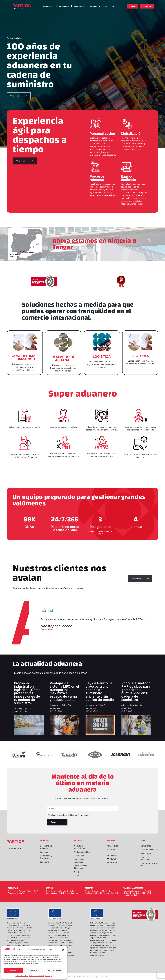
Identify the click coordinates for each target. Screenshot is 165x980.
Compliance (146, 846)
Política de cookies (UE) (149, 864)
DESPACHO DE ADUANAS (63, 358)
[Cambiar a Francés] (113, 7)
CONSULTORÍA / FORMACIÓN (25, 358)
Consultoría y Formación (46, 857)
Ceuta (76, 876)
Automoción (79, 856)
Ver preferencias (55, 970)
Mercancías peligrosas (79, 861)
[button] (63, 950)
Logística (44, 852)
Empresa (95, 6)
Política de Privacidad (36, 976)
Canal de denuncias (149, 850)
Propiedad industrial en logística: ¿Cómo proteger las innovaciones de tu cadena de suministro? (27, 693)
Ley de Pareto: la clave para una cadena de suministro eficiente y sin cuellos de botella (100, 691)
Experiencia (64, 6)
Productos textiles (82, 852)
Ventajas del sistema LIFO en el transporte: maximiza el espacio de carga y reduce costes (64, 691)
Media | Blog (113, 846)
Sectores (79, 6)
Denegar (34, 970)
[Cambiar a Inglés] (106, 7)
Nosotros (111, 850)
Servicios (48, 6)
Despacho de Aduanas (46, 847)
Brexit (76, 872)
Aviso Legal (49, 976)
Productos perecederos (79, 847)
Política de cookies (22, 976)
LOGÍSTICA (102, 357)
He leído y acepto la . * (69, 815)
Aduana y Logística (23, 708)
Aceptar (13, 970)
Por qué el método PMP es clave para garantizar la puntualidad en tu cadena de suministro (136, 691)
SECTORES (140, 356)
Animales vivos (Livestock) (80, 867)
